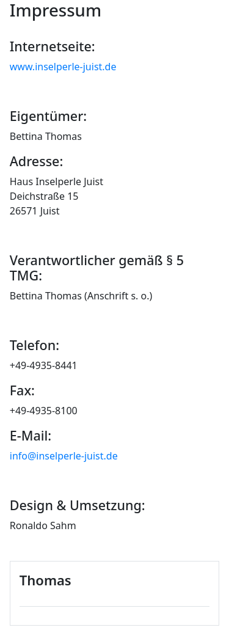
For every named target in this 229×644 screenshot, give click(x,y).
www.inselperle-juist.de (63, 67)
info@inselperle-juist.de (64, 456)
